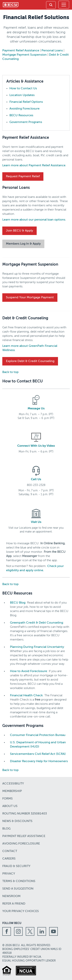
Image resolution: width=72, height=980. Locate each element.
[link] (51, 5)
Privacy (9, 874)
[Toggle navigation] (64, 5)
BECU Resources (21, 115)
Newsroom (11, 896)
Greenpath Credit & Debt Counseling (36, 623)
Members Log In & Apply (23, 244)
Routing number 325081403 (25, 814)
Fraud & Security (16, 866)
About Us (10, 806)
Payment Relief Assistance (21, 51)
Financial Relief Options (26, 102)
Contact (10, 851)
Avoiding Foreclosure (24, 109)
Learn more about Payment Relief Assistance (34, 166)
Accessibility (13, 784)
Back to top (10, 372)
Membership (12, 791)
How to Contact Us (23, 89)
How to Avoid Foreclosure (29, 671)
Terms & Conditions (19, 881)
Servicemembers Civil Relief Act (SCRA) (38, 754)
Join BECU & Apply (19, 231)
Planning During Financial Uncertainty (37, 647)
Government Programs (26, 122)
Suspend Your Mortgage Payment (30, 298)
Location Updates (22, 95)
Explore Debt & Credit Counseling (30, 361)
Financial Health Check (26, 696)
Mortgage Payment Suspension (24, 55)
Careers (9, 859)
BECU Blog (18, 603)
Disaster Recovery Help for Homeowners (39, 761)
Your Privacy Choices (21, 911)
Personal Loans (52, 51)
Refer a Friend (14, 904)
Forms (7, 799)
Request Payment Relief (23, 176)
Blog (6, 829)
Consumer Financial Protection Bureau (38, 735)
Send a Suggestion (18, 889)
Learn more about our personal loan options (34, 220)
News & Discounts (17, 821)
